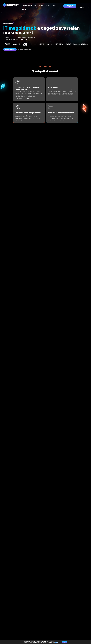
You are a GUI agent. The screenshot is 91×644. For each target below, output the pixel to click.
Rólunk (41, 6)
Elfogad (64, 642)
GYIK (35, 6)
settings (56, 643)
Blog (54, 6)
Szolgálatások (26, 6)
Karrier (48, 6)
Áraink (24, 9)
